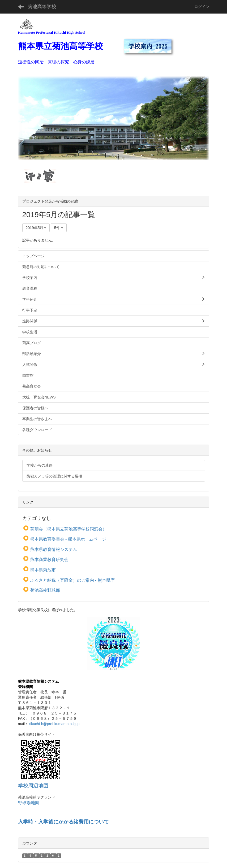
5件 (59, 228)
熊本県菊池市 (43, 570)
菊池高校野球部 (45, 590)
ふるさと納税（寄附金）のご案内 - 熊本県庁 (72, 580)
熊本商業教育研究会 (49, 560)
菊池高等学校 (42, 7)
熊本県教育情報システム (54, 549)
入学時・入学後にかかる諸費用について (63, 822)
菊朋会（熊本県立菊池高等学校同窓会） (68, 529)
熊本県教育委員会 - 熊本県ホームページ (68, 539)
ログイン (202, 7)
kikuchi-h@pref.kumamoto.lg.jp (54, 724)
